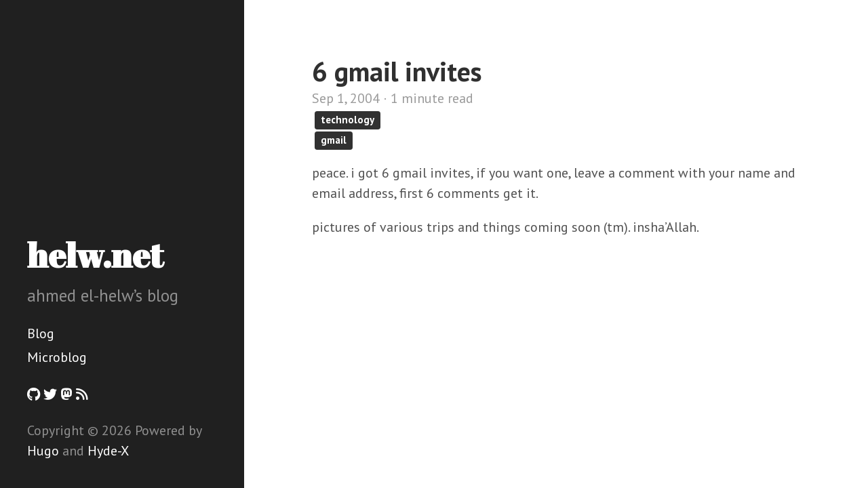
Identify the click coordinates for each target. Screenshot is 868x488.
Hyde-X (108, 451)
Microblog (57, 357)
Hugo (43, 451)
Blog (41, 333)
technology (348, 120)
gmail (334, 140)
